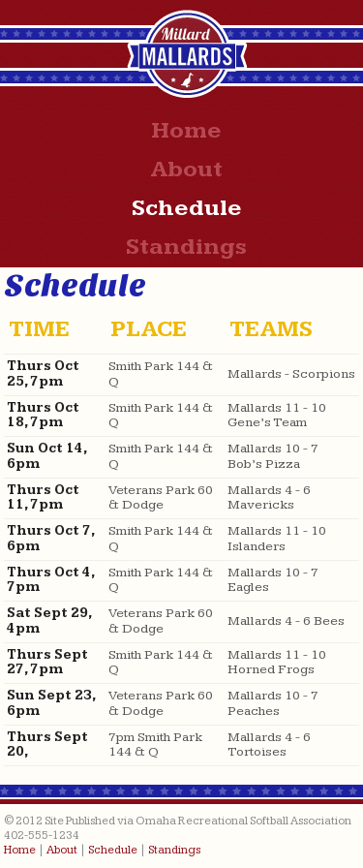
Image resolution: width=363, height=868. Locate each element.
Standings (186, 247)
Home (186, 131)
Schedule (187, 208)
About (186, 170)
